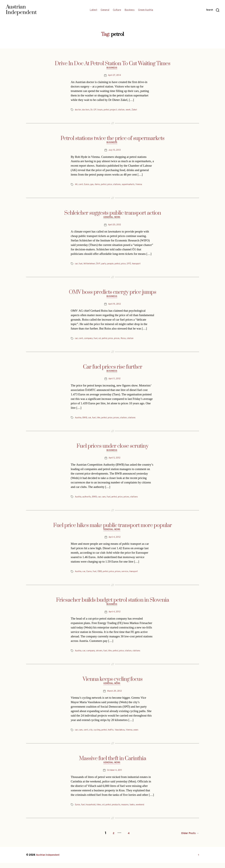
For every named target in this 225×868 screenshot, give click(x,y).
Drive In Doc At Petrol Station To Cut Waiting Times (113, 64)
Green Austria (146, 10)
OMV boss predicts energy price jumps (112, 294)
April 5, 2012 (115, 462)
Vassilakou (123, 735)
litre (100, 421)
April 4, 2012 (114, 542)
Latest (93, 10)
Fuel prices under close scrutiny (112, 449)
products (120, 811)
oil (101, 341)
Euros (88, 186)
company (89, 341)
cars (105, 501)
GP (96, 110)
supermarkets (132, 186)
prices (120, 341)
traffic (113, 735)
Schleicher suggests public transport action (113, 214)
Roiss (127, 341)
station (125, 110)
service (129, 576)
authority (88, 501)
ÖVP (101, 266)
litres (101, 811)
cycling (98, 735)
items (99, 186)
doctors (86, 110)
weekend (145, 811)
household (92, 811)
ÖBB (102, 576)
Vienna (144, 186)
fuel (81, 266)
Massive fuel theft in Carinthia (113, 764)
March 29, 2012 (114, 697)
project (116, 110)
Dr (92, 110)
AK (76, 186)
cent (81, 186)
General (105, 10)
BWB (85, 421)
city (92, 735)
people (114, 266)
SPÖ (134, 266)
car (76, 266)
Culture (117, 10)
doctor (78, 110)
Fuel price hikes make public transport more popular (113, 529)
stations (120, 186)
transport (142, 266)
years (139, 735)
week (132, 110)
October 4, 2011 (114, 776)
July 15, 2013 (114, 152)
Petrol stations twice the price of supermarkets (112, 139)
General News (112, 219)
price (113, 186)
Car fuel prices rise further (113, 369)
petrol (108, 110)
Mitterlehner (91, 266)
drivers (101, 656)
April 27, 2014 (114, 76)
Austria (78, 421)
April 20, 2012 (114, 227)
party (106, 266)
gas (93, 186)
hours (101, 110)
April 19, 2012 (114, 307)
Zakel (138, 110)
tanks (137, 811)
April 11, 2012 (114, 382)
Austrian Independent (49, 860)
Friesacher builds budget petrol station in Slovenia (113, 604)
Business (129, 10)
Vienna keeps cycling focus (113, 684)
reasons (129, 811)
